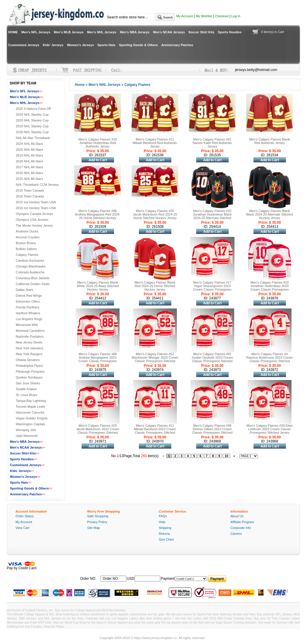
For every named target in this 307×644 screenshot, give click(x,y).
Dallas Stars (24, 290)
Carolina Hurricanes (30, 261)
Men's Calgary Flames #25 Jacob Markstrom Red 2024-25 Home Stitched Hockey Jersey (155, 214)
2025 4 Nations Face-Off (33, 109)
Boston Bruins (26, 243)
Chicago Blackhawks (31, 266)
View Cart (22, 528)
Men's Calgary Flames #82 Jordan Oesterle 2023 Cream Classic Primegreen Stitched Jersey (212, 359)
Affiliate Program (242, 522)
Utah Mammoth (27, 436)
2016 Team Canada (30, 196)
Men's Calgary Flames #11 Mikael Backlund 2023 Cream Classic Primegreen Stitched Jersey (155, 431)
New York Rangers (29, 354)
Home (80, 85)
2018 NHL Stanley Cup (32, 132)
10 (226, 456)
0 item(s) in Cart (272, 32)
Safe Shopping (98, 516)
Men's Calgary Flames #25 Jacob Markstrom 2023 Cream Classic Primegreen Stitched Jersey (98, 431)
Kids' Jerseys (53, 45)
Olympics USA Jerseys (32, 220)
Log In (236, 16)
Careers (236, 534)
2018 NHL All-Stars (29, 161)
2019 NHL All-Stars (29, 155)
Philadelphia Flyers (29, 366)
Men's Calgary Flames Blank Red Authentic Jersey (270, 141)
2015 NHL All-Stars (29, 179)
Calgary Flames (27, 255)
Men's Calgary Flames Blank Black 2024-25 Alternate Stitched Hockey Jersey (270, 214)
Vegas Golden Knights (32, 418)
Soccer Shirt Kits (201, 32)
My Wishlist (204, 16)
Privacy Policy (97, 522)
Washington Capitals (30, 424)
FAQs (163, 516)
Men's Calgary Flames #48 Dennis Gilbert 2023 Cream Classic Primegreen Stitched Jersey (212, 431)
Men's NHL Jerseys (102, 32)
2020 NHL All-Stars (29, 150)
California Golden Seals (33, 284)
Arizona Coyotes (28, 237)
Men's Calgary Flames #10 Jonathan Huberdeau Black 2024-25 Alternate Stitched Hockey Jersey (212, 216)
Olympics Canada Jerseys (35, 214)
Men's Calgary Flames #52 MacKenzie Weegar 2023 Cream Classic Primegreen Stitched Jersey (155, 359)
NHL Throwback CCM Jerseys (37, 185)
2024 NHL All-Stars (29, 144)
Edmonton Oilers (28, 301)
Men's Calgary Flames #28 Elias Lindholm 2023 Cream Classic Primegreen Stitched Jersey (269, 429)
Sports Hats (106, 45)
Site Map (93, 528)
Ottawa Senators (28, 360)
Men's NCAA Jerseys (169, 32)
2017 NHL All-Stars (29, 167)
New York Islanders (30, 348)
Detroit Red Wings (29, 296)
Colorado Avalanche (30, 272)
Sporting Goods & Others (138, 45)
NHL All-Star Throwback (33, 138)
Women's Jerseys (80, 45)
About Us (237, 516)
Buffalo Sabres (26, 249)
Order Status (25, 516)
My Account (185, 16)
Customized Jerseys (24, 45)
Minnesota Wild (27, 325)
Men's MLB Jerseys (69, 32)
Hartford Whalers (28, 313)
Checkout (222, 16)
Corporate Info (241, 528)
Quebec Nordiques (29, 377)
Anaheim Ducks (27, 231)
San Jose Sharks (28, 383)
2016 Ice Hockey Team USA (36, 208)
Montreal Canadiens (30, 331)
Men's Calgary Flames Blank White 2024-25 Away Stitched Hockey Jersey (98, 286)
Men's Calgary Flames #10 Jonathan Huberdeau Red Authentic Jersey (98, 143)
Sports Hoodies (230, 32)
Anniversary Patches (177, 45)
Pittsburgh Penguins (30, 372)
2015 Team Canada (30, 190)
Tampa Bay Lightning (31, 401)
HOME (13, 32)
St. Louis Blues (26, 395)
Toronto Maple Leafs (30, 407)
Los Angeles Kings (29, 319)
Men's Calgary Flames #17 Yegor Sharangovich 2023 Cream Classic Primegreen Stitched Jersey (212, 288)
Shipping (165, 528)
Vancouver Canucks (30, 412)
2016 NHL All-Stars (29, 173)
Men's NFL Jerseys (36, 32)
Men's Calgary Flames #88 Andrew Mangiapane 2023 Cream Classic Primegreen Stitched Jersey (98, 359)
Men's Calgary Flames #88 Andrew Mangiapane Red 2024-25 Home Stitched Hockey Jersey (98, 216)
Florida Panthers (28, 307)
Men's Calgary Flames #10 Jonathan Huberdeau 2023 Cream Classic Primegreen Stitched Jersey (269, 288)
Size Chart (166, 539)
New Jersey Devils (29, 342)
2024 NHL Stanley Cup (32, 114)
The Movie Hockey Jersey (34, 225)
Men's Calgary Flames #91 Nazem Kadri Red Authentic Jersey (212, 143)
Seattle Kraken (26, 389)
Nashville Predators (30, 336)
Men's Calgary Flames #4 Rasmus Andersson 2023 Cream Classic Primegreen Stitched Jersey (270, 359)
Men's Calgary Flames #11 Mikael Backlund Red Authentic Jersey (155, 143)
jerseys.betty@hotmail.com (256, 70)
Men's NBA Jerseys (135, 32)
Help (162, 522)
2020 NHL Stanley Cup (32, 120)
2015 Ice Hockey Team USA (36, 202)
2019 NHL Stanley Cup (32, 126)
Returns (164, 534)
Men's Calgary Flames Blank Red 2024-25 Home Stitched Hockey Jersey (155, 286)
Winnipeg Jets (26, 430)
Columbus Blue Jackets (33, 278)
